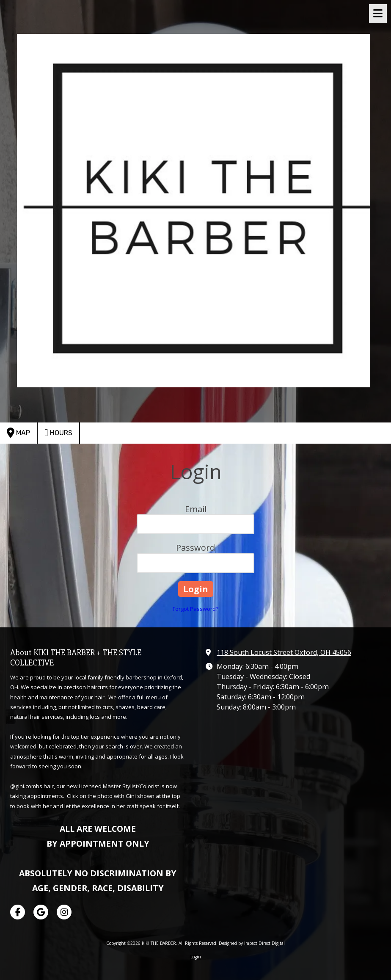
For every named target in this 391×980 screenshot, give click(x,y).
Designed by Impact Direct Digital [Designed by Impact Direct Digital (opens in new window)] (252, 943)
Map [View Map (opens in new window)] (18, 433)
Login (196, 957)
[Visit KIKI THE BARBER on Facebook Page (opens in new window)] (18, 912)
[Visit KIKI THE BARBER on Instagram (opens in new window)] (64, 912)
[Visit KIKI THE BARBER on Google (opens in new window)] (41, 912)
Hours (58, 433)
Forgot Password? (195, 609)
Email (196, 509)
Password (195, 548)
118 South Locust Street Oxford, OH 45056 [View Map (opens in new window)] (284, 652)
